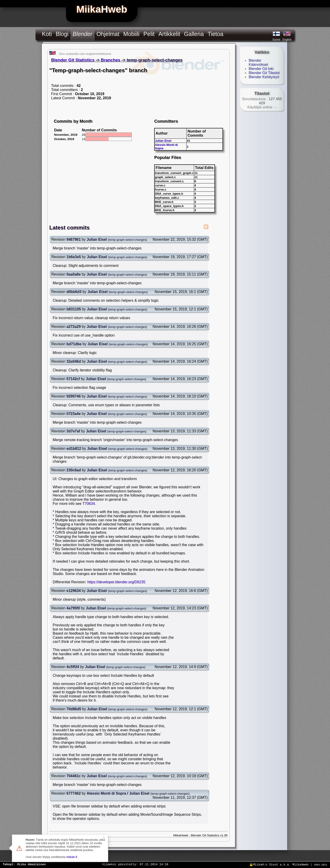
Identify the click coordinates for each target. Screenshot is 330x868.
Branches (111, 60)
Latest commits (69, 228)
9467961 (74, 239)
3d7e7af (73, 431)
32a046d (74, 361)
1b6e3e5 (74, 257)
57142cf (73, 379)
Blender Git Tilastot (264, 73)
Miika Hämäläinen (31, 864)
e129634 (74, 591)
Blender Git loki (261, 69)
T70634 (89, 504)
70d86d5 (74, 709)
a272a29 (74, 327)
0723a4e (74, 414)
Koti (47, 34)
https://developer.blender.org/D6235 (116, 582)
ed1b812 (74, 449)
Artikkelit (169, 34)
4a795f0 (73, 608)
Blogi (62, 34)
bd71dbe (74, 344)
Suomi (276, 40)
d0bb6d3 (74, 292)
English (287, 40)
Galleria (194, 34)
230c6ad (74, 470)
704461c (74, 776)
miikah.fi (72, 857)
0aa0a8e (74, 274)
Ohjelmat (108, 34)
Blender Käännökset (258, 62)
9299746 (74, 396)
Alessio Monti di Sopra (106, 793)
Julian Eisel (163, 141)
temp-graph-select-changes (127, 240)
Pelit (149, 34)
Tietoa (216, 34)
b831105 (74, 309)
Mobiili (131, 34)
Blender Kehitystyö (264, 77)
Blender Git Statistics (73, 60)
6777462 (74, 793)
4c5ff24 (73, 667)
